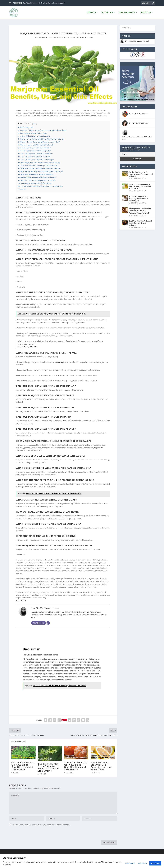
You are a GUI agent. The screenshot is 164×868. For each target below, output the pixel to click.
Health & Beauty (127, 13)
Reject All (143, 863)
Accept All (155, 863)
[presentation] (26, 833)
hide (35, 124)
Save (65, 720)
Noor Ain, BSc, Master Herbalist (53, 37)
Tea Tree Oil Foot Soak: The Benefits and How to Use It (44, 3)
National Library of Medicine (28, 347)
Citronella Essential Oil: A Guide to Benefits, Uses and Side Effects (23, 766)
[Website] (48, 623)
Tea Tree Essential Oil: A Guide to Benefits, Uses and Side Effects (49, 767)
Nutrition (146, 13)
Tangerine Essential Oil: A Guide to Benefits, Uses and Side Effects (76, 766)
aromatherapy (59, 362)
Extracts (91, 13)
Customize (130, 863)
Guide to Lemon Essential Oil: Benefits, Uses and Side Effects (101, 766)
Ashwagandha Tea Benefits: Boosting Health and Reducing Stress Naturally (140, 211)
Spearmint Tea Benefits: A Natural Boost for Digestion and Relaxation (140, 186)
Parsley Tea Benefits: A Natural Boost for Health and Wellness (141, 174)
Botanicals (107, 13)
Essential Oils (83, 37)
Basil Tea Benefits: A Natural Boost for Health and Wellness (140, 223)
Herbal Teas (142, 178)
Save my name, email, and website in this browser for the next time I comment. (41, 824)
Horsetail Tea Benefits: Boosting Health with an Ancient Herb (139, 198)
